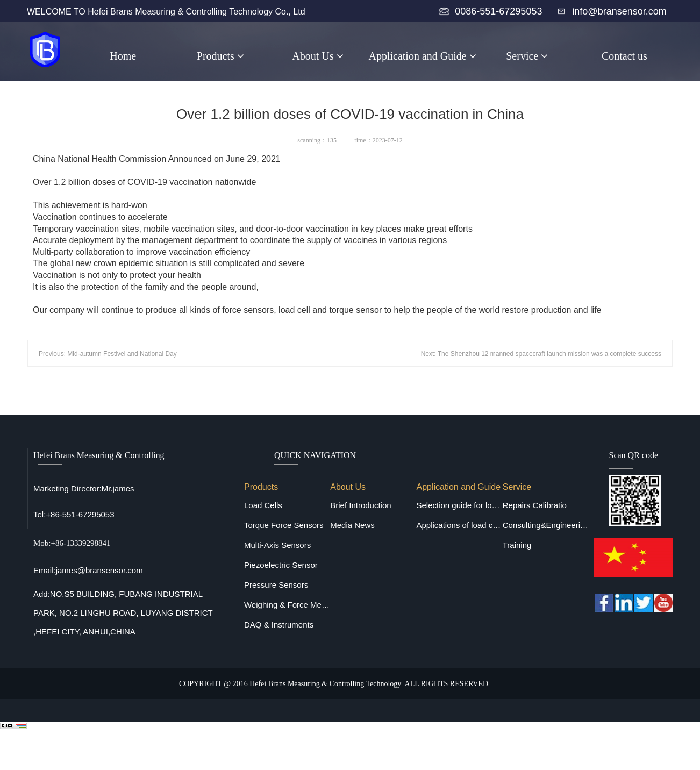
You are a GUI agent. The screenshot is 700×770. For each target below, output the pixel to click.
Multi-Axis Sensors (277, 545)
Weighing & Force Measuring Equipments (287, 605)
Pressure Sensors (276, 585)
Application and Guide (423, 56)
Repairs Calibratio (535, 505)
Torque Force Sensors (284, 525)
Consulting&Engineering (546, 525)
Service (527, 56)
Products (220, 56)
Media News (352, 525)
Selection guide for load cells (459, 505)
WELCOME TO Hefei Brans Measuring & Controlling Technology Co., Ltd (166, 12)
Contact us (624, 56)
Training (517, 545)
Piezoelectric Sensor (281, 565)
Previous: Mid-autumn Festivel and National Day (108, 354)
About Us (317, 56)
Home (123, 56)
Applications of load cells (459, 525)
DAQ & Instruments (279, 625)
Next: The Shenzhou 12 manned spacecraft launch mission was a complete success (541, 354)
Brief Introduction (360, 505)
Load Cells (263, 505)
